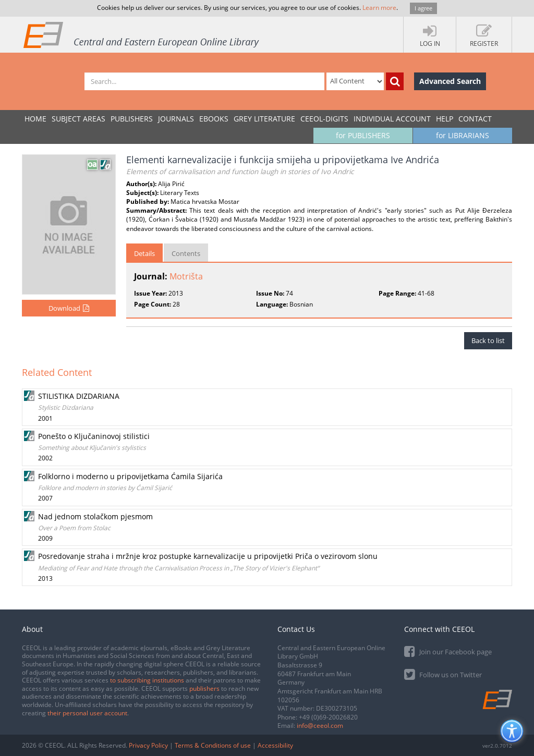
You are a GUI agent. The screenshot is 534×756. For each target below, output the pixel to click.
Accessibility (275, 745)
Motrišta (186, 276)
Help (445, 119)
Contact (475, 119)
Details (144, 253)
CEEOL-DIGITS (324, 119)
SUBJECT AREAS (78, 119)
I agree (423, 8)
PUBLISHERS (132, 119)
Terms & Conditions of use (213, 745)
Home (35, 119)
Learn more (379, 8)
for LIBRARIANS (463, 135)
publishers (204, 688)
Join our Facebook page (448, 651)
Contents (186, 253)
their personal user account (87, 713)
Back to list (488, 340)
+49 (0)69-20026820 (328, 717)
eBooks (214, 119)
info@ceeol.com (320, 725)
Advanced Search (450, 81)
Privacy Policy (148, 745)
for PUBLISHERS (363, 135)
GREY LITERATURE (264, 119)
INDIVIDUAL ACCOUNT (392, 119)
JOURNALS (176, 119)
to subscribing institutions (147, 680)
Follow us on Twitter (443, 674)
